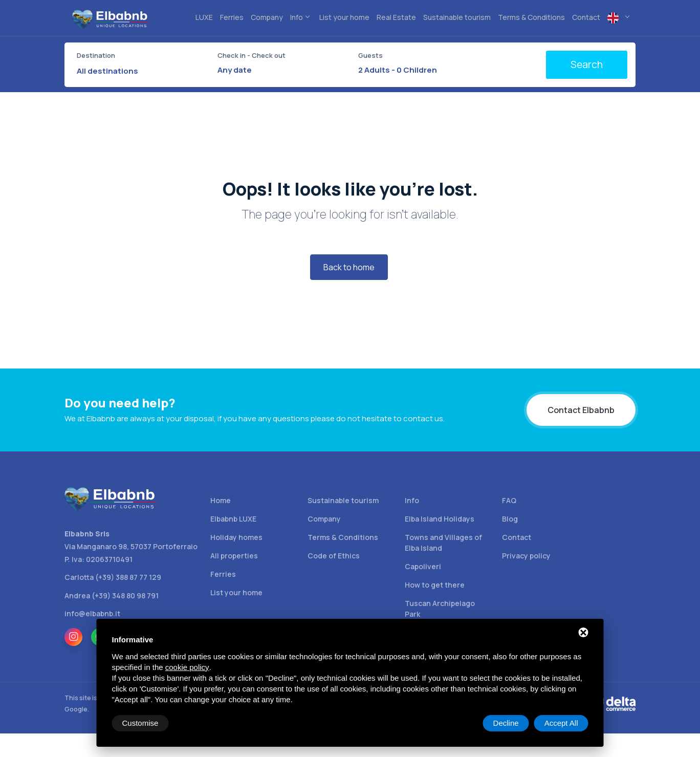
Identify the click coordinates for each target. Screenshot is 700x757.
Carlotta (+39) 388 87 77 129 (113, 577)
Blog (510, 519)
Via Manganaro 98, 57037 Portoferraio (131, 546)
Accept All (561, 723)
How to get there (435, 585)
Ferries (223, 574)
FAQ (509, 500)
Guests (370, 55)
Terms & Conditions (343, 537)
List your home (236, 592)
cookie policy (187, 667)
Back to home (349, 267)
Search (587, 64)
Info (412, 500)
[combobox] (141, 71)
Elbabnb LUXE (233, 519)
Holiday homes (236, 537)
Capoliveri (423, 566)
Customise (140, 723)
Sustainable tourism (343, 500)
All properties (234, 556)
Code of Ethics (334, 556)
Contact (517, 537)
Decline (506, 723)
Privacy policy (526, 556)
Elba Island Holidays (440, 519)
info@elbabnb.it (92, 613)
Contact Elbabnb (581, 410)
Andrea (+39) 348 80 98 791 (112, 596)
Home (221, 500)
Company (324, 519)
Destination (96, 55)
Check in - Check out (251, 55)
